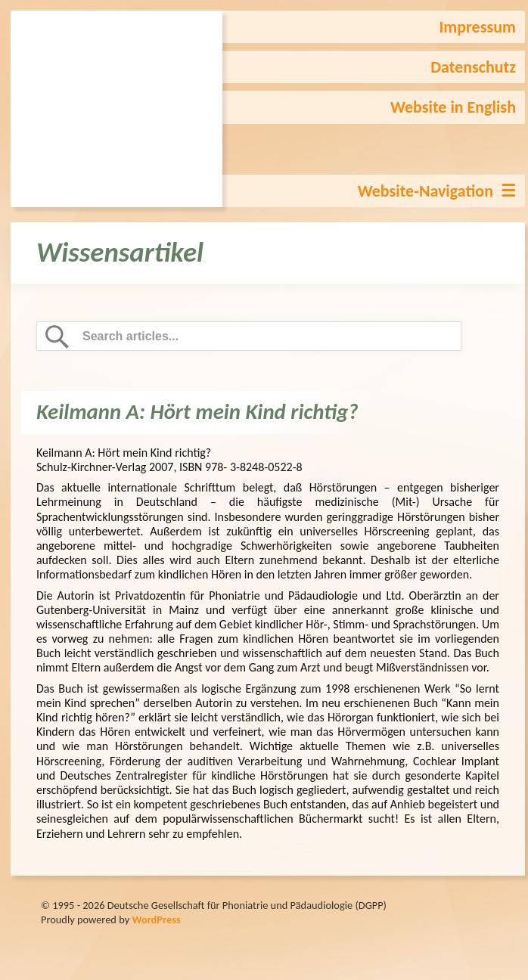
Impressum (477, 27)
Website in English (453, 107)
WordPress (156, 920)
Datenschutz (473, 67)
